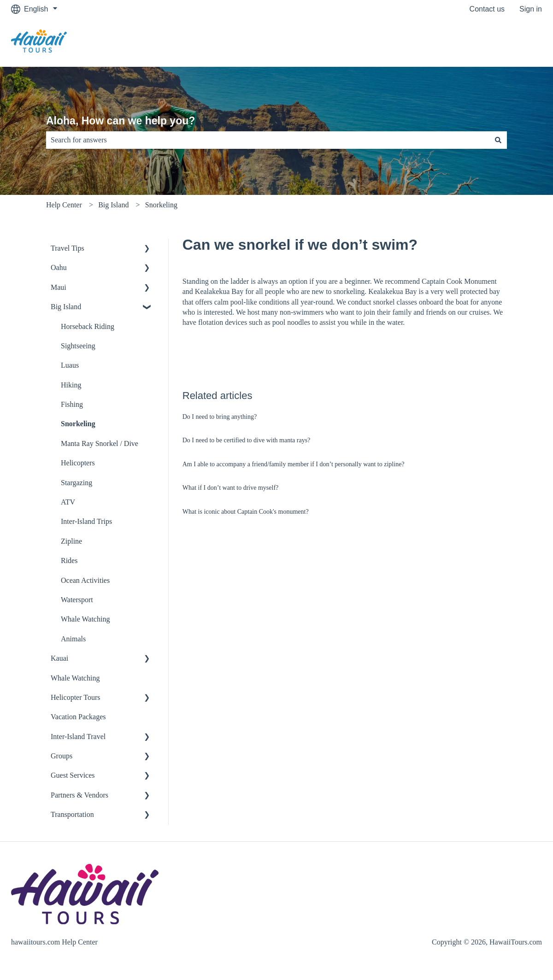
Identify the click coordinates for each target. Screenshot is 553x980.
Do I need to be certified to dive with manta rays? (247, 440)
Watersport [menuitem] (77, 600)
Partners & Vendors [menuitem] (79, 795)
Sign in (531, 9)
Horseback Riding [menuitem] (88, 326)
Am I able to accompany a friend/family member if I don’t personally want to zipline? (294, 464)
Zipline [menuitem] (71, 541)
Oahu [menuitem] (59, 267)
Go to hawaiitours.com (496, 42)
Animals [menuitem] (73, 639)
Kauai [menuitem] (59, 658)
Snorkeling (161, 205)
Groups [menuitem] (62, 756)
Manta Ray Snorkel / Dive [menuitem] (100, 443)
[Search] (498, 140)
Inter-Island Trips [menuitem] (86, 521)
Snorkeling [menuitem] (78, 424)
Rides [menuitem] (69, 560)
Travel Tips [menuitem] (68, 248)
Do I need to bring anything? (220, 417)
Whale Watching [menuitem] (85, 619)
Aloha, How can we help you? (121, 121)
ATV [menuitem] (68, 502)
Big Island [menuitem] (66, 307)
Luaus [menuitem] (70, 365)
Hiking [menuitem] (71, 385)
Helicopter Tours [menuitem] (75, 697)
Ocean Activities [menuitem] (85, 580)
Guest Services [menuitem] (73, 775)
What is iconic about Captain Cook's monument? (246, 512)
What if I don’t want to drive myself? (231, 488)
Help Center (64, 205)
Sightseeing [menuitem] (78, 346)
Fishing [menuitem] (72, 404)
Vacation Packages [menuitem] (78, 717)
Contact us (487, 9)
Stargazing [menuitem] (76, 483)
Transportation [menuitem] (72, 814)
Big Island (113, 205)
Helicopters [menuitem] (78, 463)
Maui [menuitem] (59, 287)
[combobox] (268, 140)
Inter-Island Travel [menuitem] (78, 736)
